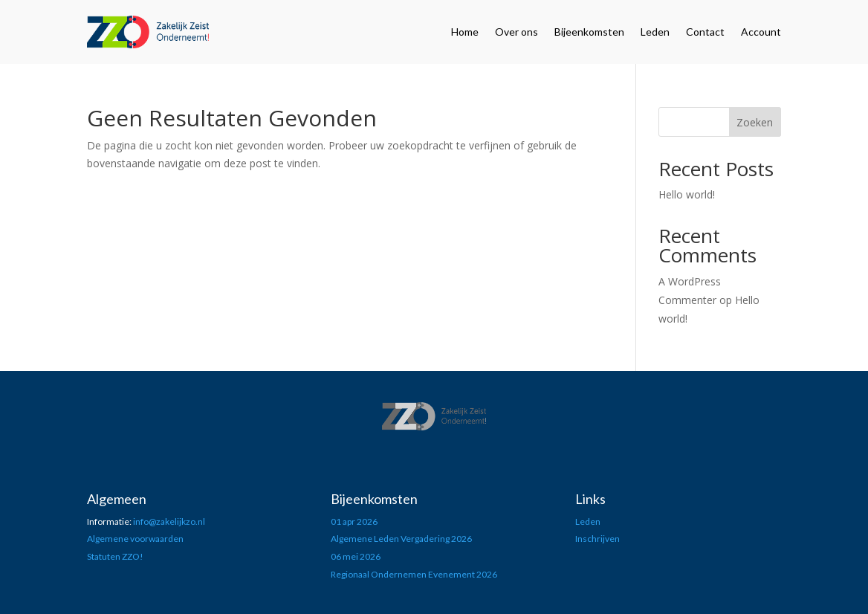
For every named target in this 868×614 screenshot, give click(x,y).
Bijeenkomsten (589, 32)
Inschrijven (597, 539)
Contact (705, 32)
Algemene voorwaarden (135, 539)
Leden (655, 32)
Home (465, 32)
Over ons (516, 32)
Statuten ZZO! (115, 556)
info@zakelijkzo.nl (169, 521)
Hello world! (687, 194)
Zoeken (755, 122)
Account (761, 32)
